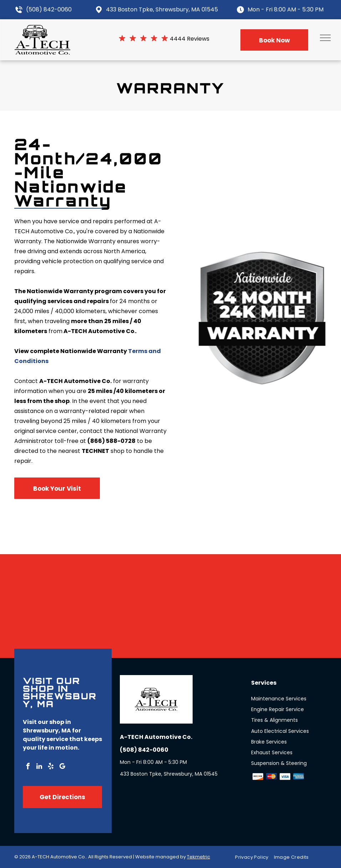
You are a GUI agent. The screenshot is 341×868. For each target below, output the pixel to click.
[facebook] (28, 767)
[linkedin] (39, 767)
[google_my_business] (62, 767)
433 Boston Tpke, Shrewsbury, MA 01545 (162, 9)
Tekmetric (199, 857)
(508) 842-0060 (49, 9)
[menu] (325, 38)
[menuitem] (254, 857)
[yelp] (51, 767)
